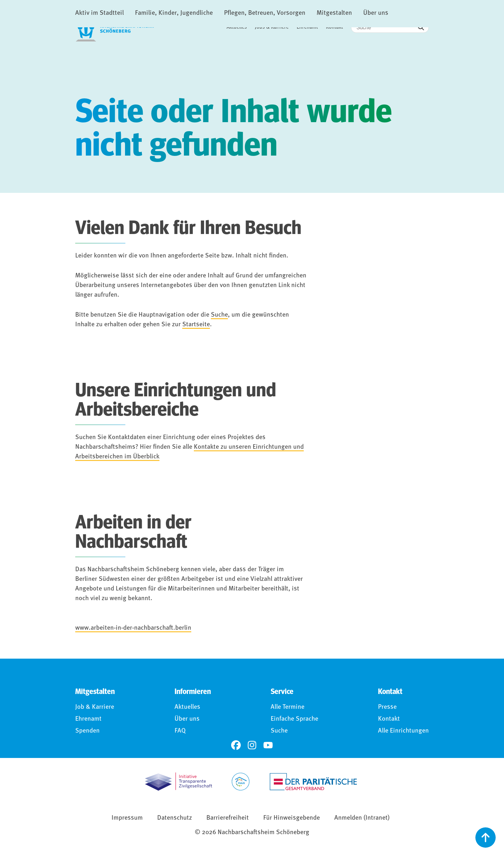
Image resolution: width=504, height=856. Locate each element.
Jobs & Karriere (272, 27)
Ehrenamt (307, 27)
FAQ (180, 732)
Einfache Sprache (294, 720)
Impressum (127, 819)
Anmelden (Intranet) (362, 819)
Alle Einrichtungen (403, 732)
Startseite (196, 326)
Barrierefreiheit (228, 819)
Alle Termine (288, 708)
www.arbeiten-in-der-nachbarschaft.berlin (133, 629)
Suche (219, 316)
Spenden (87, 732)
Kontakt (334, 27)
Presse (387, 708)
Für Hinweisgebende (292, 819)
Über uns (187, 720)
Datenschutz (175, 819)
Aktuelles (237, 27)
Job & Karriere (95, 708)
